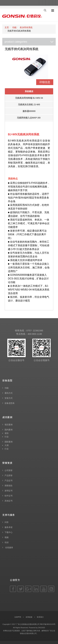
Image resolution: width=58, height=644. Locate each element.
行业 (7, 437)
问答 (7, 522)
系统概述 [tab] (29, 91)
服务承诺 (9, 527)
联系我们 (40, 617)
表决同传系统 (26, 27)
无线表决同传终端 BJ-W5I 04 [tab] (29, 98)
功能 (14, 27)
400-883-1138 (35, 334)
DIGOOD (42, 628)
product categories (16, 42)
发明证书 (9, 491)
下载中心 (9, 532)
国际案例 (9, 442)
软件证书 (9, 496)
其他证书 (9, 501)
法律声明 (18, 617)
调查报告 (9, 486)
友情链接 (29, 617)
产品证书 (9, 481)
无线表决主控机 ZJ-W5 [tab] (29, 105)
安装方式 (9, 398)
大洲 (7, 445)
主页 (7, 27)
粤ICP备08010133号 (48, 624)
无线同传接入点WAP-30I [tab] (29, 118)
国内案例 (9, 430)
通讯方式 (9, 393)
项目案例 (9, 425)
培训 (7, 542)
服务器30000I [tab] (29, 111)
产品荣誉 (9, 475)
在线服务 (9, 548)
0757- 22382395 (35, 331)
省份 (7, 433)
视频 (7, 537)
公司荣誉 (9, 470)
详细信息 (45, 82)
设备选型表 (10, 403)
